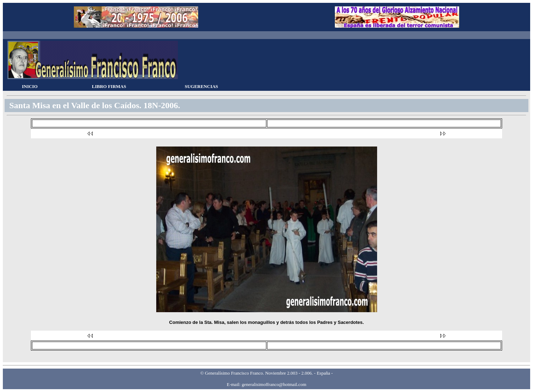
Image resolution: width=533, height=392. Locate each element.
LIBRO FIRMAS (109, 86)
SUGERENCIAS (201, 86)
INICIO (30, 86)
